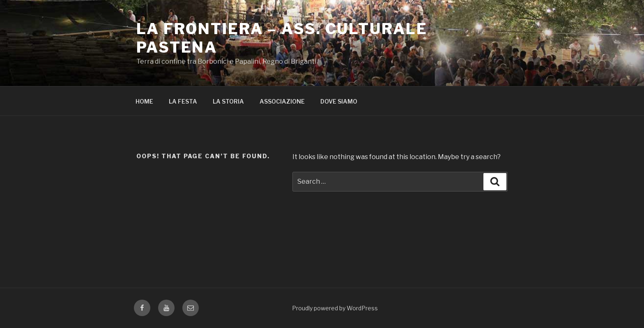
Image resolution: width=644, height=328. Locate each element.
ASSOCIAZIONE (282, 101)
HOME (144, 101)
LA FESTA (183, 101)
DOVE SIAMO (339, 101)
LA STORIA (228, 101)
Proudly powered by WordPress (335, 308)
